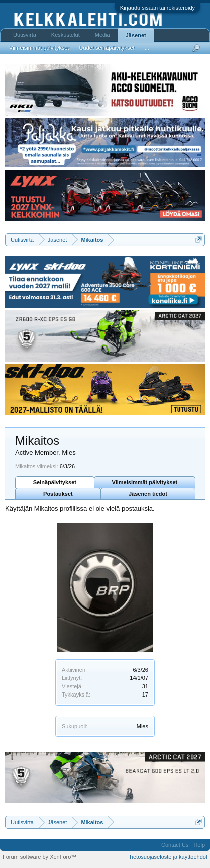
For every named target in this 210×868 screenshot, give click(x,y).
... (147, 48)
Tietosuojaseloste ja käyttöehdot (168, 857)
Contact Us (175, 845)
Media (102, 35)
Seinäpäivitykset (55, 482)
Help (199, 845)
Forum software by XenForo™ (39, 857)
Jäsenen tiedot (148, 494)
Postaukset (58, 494)
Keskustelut (66, 35)
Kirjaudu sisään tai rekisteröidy (157, 8)
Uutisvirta (25, 35)
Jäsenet (136, 35)
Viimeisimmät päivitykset (145, 482)
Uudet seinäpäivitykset (107, 48)
